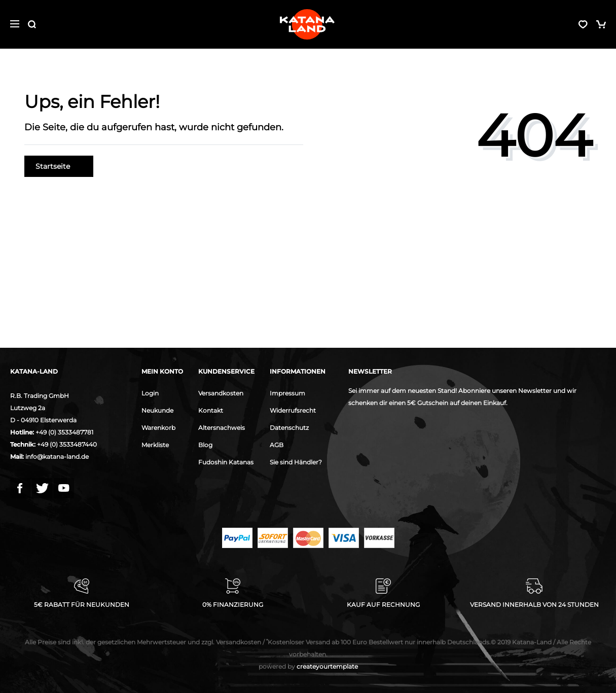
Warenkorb (158, 428)
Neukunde (157, 410)
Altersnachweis (222, 428)
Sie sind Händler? (296, 462)
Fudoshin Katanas (226, 462)
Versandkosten (221, 393)
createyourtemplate (308, 666)
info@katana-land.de (57, 457)
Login (150, 393)
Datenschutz (289, 428)
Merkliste (155, 445)
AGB (277, 445)
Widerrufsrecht (293, 410)
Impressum (287, 393)
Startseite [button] (59, 166)
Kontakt (211, 410)
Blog (205, 445)
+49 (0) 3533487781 (64, 432)
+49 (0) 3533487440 (67, 444)
